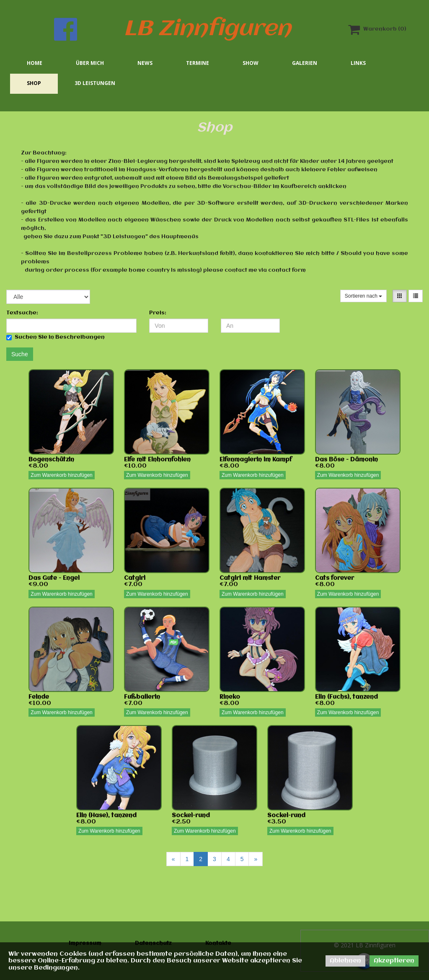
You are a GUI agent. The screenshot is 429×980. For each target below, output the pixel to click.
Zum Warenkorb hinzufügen (62, 475)
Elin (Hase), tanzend (106, 815)
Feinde (39, 697)
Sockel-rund (191, 815)
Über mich (90, 63)
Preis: (158, 313)
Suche (20, 354)
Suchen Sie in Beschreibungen (56, 337)
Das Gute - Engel (54, 578)
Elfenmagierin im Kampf (256, 460)
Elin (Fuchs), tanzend (346, 697)
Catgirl (135, 578)
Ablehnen (345, 961)
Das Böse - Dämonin (346, 460)
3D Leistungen (95, 83)
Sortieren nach (363, 296)
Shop (34, 83)
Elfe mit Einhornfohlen (157, 460)
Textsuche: (22, 313)
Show (251, 63)
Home (35, 63)
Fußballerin (142, 697)
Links (358, 63)
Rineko (230, 697)
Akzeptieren (394, 961)
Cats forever (335, 578)
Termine (198, 63)
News (145, 63)
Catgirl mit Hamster (250, 578)
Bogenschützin (51, 460)
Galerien (305, 63)
